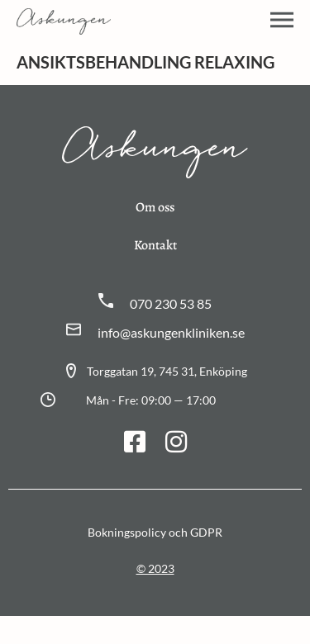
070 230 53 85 (171, 303)
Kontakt (155, 245)
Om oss (155, 207)
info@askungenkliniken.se (171, 332)
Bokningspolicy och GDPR (155, 532)
